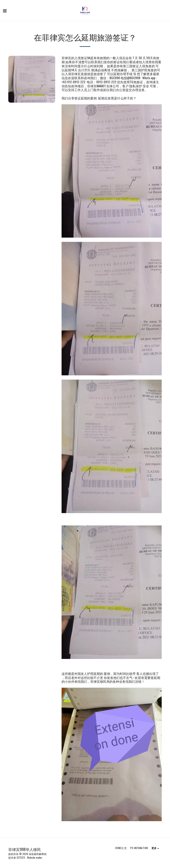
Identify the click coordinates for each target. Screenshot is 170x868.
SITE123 (21, 857)
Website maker (35, 857)
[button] (5, 10)
